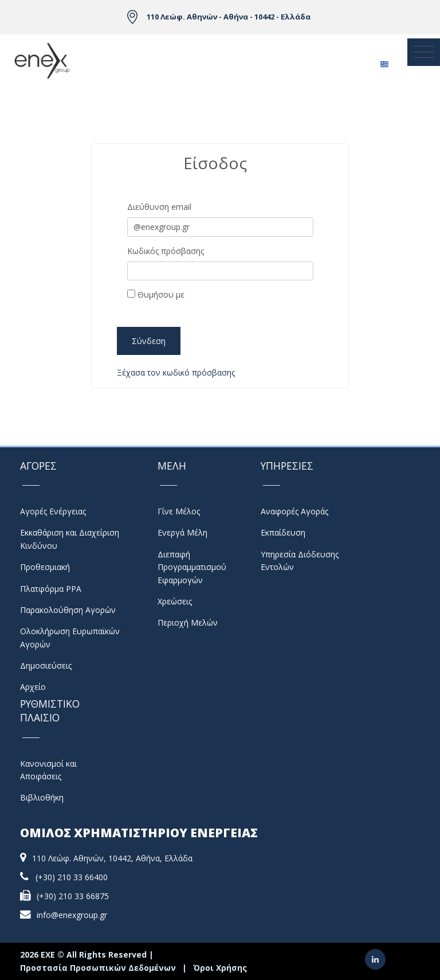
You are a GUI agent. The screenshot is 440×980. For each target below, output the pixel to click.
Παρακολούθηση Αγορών (68, 610)
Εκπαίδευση (283, 532)
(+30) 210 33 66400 (72, 877)
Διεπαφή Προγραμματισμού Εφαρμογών (192, 567)
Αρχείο (33, 687)
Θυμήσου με (156, 294)
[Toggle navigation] (424, 52)
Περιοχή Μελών (188, 622)
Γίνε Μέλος (179, 511)
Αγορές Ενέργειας (53, 511)
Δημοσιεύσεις (46, 665)
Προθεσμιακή (45, 567)
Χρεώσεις (175, 601)
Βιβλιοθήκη (42, 797)
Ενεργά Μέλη (182, 532)
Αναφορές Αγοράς (294, 511)
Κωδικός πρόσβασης (166, 251)
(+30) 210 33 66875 (73, 896)
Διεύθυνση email (159, 207)
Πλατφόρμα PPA (51, 589)
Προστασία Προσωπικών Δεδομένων (98, 968)
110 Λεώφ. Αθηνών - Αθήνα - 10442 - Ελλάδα (229, 17)
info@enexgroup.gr (72, 915)
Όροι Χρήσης (220, 968)
